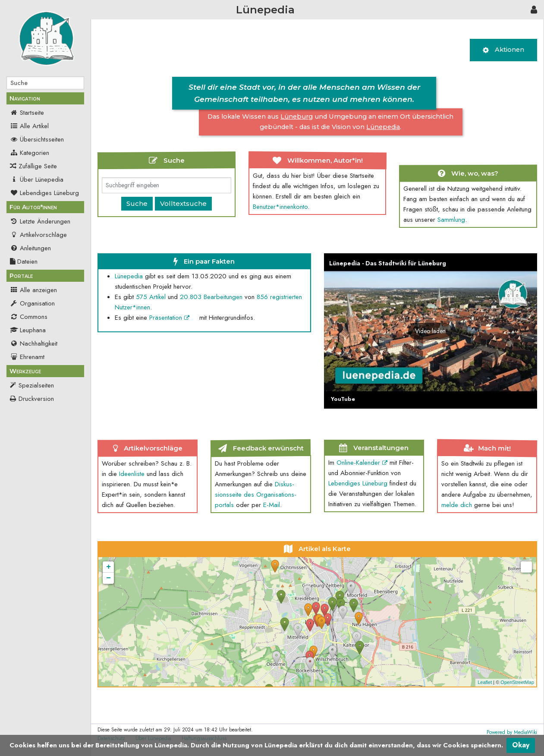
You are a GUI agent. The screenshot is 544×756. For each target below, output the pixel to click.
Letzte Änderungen (40, 221)
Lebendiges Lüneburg (44, 193)
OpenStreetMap (517, 682)
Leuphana (28, 330)
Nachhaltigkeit (34, 343)
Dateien (24, 261)
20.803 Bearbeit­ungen (211, 297)
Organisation (32, 303)
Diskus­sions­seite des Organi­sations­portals (256, 495)
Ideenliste (132, 474)
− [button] (108, 578)
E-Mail (272, 505)
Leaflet (485, 682)
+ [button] (108, 567)
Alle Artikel (29, 126)
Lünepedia (129, 276)
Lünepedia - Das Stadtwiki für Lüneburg (388, 263)
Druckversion (36, 399)
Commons (29, 317)
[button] (431, 331)
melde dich (457, 505)
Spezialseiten (36, 385)
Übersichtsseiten (37, 139)
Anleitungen (30, 248)
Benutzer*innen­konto (280, 207)
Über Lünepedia (37, 180)
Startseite (27, 113)
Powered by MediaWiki (512, 732)
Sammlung (451, 220)
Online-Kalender (362, 463)
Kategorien (30, 153)
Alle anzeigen (33, 290)
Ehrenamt (27, 357)
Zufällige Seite (38, 166)
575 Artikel (151, 297)
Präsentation (169, 318)
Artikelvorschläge (38, 235)
